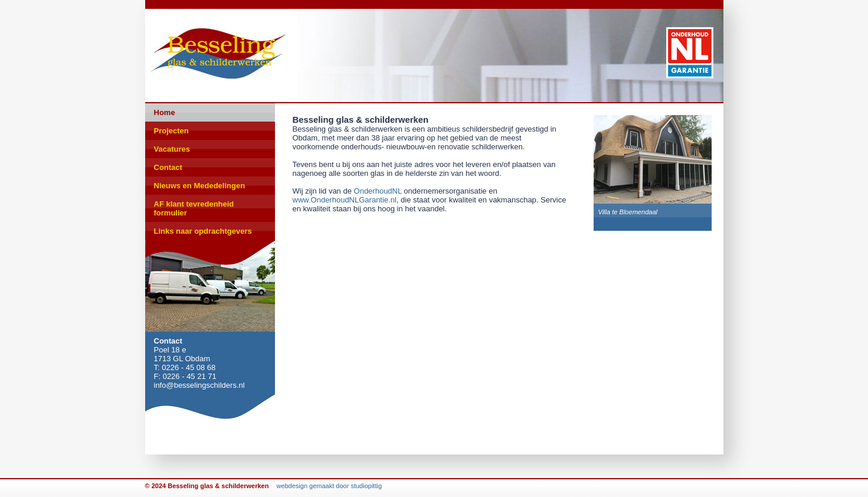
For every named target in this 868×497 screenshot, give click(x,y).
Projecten (171, 131)
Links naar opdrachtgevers (203, 231)
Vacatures (172, 149)
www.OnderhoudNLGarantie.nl (345, 200)
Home (165, 112)
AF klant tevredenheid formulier (194, 208)
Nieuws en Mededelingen (200, 186)
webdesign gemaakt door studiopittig (329, 486)
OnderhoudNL (378, 191)
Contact (168, 167)
